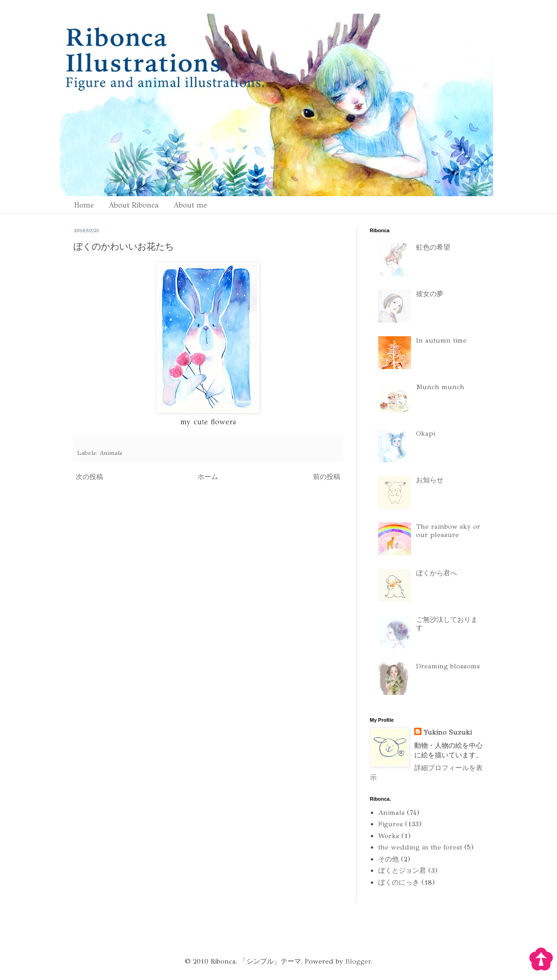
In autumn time (441, 340)
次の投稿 (89, 477)
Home (84, 205)
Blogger (358, 961)
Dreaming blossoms (448, 666)
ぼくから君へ (437, 573)
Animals (111, 453)
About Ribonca (134, 205)
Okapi (426, 433)
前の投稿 (327, 477)
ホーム (208, 477)
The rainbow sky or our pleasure (448, 531)
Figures (390, 824)
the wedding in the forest (420, 847)
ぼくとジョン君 (402, 871)
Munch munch (440, 387)
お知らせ (430, 480)
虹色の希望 (433, 247)
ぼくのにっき (399, 882)
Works (389, 836)
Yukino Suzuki (448, 732)
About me (190, 205)
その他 (388, 859)
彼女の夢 (430, 294)
